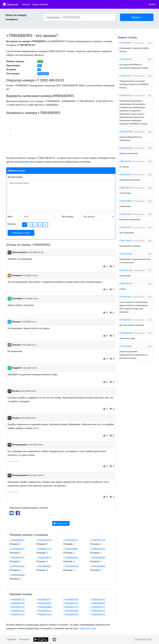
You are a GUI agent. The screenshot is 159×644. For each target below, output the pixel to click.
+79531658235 (125, 346)
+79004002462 (71, 566)
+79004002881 (71, 549)
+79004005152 (17, 615)
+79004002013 (98, 611)
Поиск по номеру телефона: (16, 17)
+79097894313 (125, 59)
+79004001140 (44, 615)
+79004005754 (71, 615)
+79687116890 (125, 201)
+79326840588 (125, 333)
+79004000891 (17, 540)
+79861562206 (125, 148)
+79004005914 (44, 611)
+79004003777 (44, 600)
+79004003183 (71, 600)
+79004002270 (17, 607)
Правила (12, 639)
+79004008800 (98, 566)
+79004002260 (98, 549)
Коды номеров (40, 4)
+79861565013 (125, 161)
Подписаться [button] (61, 523)
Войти (152, 4)
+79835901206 (125, 254)
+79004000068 (17, 575)
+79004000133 (17, 600)
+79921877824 (125, 297)
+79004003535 (98, 615)
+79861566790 (125, 188)
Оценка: (12, 224)
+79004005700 (17, 603)
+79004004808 (44, 607)
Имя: (10, 217)
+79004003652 (44, 603)
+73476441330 (125, 270)
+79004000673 (17, 549)
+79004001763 (98, 600)
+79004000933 (71, 603)
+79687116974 (125, 241)
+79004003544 (44, 540)
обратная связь (88, 628)
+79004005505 (17, 566)
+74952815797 (125, 76)
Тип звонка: (68, 217)
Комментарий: (15, 177)
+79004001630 (17, 611)
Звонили (10, 4)
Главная (26, 4)
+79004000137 (71, 540)
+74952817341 (125, 96)
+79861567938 (125, 132)
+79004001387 (71, 611)
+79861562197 (125, 175)
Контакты (24, 639)
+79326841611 (125, 320)
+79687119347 (125, 214)
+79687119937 (125, 227)
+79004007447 (17, 558)
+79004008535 (44, 558)
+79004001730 (98, 540)
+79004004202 (71, 558)
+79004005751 (98, 607)
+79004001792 (71, 607)
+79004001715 (44, 549)
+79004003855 (44, 566)
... (44, 252)
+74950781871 (125, 43)
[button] (137, 17)
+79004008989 (98, 558)
